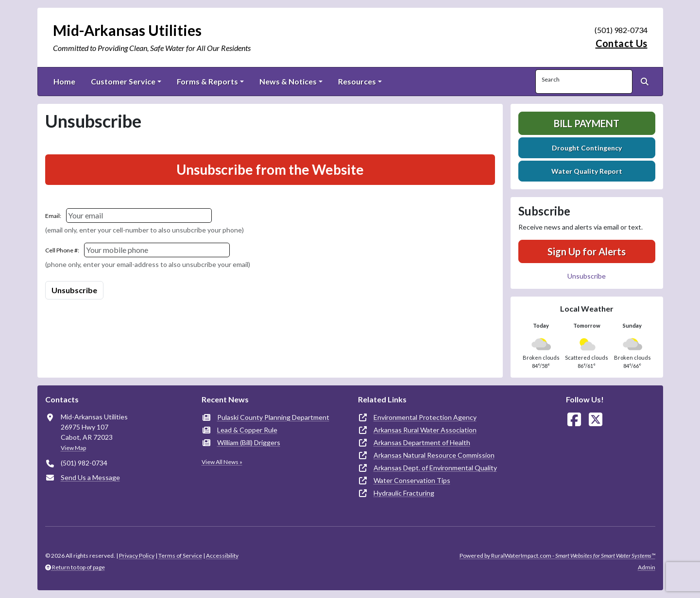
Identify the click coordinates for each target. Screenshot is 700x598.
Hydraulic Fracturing (404, 493)
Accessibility (222, 556)
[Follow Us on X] (596, 420)
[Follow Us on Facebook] (574, 420)
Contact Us (622, 43)
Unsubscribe (587, 276)
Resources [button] (357, 81)
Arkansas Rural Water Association (425, 430)
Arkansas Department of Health (422, 442)
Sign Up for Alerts (587, 251)
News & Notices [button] (288, 81)
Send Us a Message (90, 477)
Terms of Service (180, 556)
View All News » (222, 462)
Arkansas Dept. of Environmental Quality (435, 468)
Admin (647, 567)
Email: (53, 216)
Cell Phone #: (62, 250)
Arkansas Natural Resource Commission (434, 455)
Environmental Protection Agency (425, 417)
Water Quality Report (587, 171)
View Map (73, 448)
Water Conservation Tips (412, 480)
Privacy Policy (137, 556)
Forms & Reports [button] (207, 81)
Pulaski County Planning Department (273, 417)
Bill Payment (587, 123)
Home (64, 81)
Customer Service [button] (123, 81)
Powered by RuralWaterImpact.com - (557, 556)
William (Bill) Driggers (249, 442)
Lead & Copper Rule (247, 430)
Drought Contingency (587, 148)
